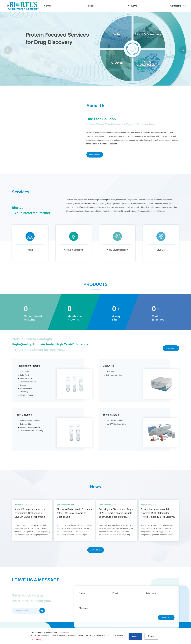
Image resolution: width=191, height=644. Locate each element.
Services (98, 6)
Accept (135, 636)
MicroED (59, 58)
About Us (142, 6)
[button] (183, 50)
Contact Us (165, 6)
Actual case (49, 58)
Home (77, 6)
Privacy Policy (37, 640)
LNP (66, 58)
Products (120, 6)
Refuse (151, 636)
